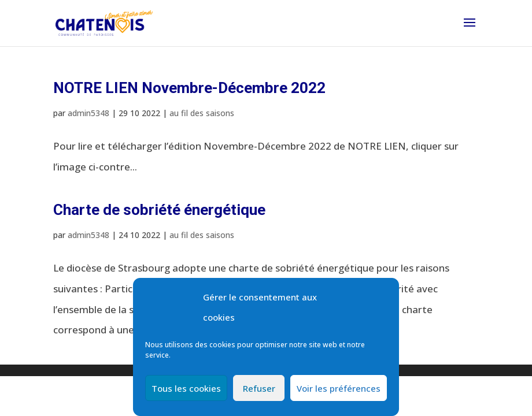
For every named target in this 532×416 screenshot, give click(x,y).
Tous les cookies (186, 388)
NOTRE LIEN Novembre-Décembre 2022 (189, 88)
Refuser (259, 388)
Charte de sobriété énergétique (159, 210)
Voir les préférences (339, 388)
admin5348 (88, 113)
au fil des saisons (202, 113)
